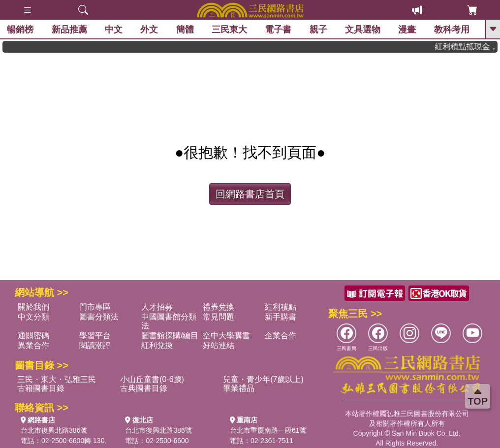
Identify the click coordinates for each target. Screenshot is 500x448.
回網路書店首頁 (250, 194)
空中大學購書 (226, 336)
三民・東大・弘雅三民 (57, 379)
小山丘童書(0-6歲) (152, 379)
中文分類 (33, 317)
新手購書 (281, 317)
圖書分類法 (99, 317)
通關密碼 (33, 336)
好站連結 (219, 345)
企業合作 (281, 336)
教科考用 (452, 30)
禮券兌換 (219, 307)
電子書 (279, 30)
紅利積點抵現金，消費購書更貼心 (471, 47)
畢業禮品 (239, 388)
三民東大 (230, 30)
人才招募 (157, 307)
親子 (319, 30)
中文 (114, 30)
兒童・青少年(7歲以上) (263, 379)
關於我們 (33, 307)
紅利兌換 (157, 345)
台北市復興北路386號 (54, 430)
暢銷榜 (21, 30)
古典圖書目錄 (144, 388)
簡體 (185, 30)
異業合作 (33, 345)
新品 (69, 30)
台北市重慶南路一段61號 (268, 430)
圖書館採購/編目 (170, 336)
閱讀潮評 (95, 345)
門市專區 (95, 307)
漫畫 (407, 30)
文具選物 (363, 30)
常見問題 (219, 317)
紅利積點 (281, 307)
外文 (150, 30)
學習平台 (95, 336)
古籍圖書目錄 (41, 388)
